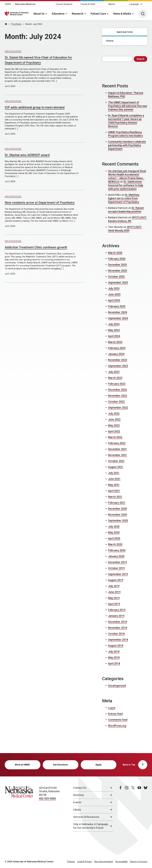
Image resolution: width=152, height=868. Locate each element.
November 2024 (118, 312)
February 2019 (117, 610)
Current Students (64, 4)
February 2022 (117, 443)
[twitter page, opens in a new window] (133, 809)
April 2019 (114, 604)
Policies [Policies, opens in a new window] (71, 862)
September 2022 (118, 408)
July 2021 (114, 473)
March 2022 (115, 437)
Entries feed (115, 714)
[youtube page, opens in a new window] (139, 809)
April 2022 (114, 431)
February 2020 (117, 550)
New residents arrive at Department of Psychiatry (40, 203)
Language (134, 4)
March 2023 (115, 378)
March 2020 (115, 544)
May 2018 (114, 657)
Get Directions (61, 765)
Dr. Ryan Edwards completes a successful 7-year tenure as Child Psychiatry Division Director (126, 121)
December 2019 (117, 562)
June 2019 (114, 592)
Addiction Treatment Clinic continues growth (36, 247)
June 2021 (114, 479)
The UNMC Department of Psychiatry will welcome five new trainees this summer (128, 106)
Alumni (112, 4)
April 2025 (114, 300)
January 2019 (116, 616)
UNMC (8, 4)
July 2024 (114, 324)
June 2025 (114, 294)
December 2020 (117, 509)
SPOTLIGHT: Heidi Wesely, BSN (125, 229)
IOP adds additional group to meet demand (35, 107)
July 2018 (114, 651)
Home (110, 41)
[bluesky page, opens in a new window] (146, 809)
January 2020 (116, 556)
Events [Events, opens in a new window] (77, 802)
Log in (112, 708)
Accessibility (122, 862)
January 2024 (116, 354)
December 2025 (117, 265)
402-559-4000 (47, 798)
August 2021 (116, 467)
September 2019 (118, 574)
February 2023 (117, 384)
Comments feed (118, 720)
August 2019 (116, 580)
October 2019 (116, 568)
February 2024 (117, 348)
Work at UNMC (22, 765)
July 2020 (114, 526)
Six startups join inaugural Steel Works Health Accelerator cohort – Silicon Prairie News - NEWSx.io (127, 176)
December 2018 (117, 622)
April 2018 (114, 663)
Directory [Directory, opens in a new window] (79, 795)
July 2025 (114, 288)
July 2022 (114, 413)
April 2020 (114, 538)
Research (78, 14)
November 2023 (118, 360)
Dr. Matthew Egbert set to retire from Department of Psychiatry (124, 198)
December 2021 (117, 449)
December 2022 (117, 390)
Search (140, 59)
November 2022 (118, 396)
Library (77, 810)
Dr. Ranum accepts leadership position (126, 210)
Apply (98, 765)
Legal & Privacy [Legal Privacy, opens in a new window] (85, 862)
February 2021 (117, 503)
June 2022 (114, 419)
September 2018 (118, 640)
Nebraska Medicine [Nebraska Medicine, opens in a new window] (25, 4)
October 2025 (116, 277)
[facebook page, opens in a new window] (120, 809)
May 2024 (114, 330)
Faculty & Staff (88, 4)
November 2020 (118, 515)
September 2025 (118, 282)
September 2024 (118, 318)
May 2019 (114, 598)
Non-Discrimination (104, 862)
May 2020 (114, 532)
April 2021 (114, 491)
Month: (34, 24)
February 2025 (117, 306)
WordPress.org (117, 726)
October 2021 (116, 461)
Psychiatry (16, 24)
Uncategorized (13, 51)
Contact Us (80, 788)
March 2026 (115, 253)
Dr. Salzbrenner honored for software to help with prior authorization (126, 185)
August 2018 (116, 646)
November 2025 (118, 271)
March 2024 (115, 342)
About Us (39, 14)
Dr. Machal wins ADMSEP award (27, 155)
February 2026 (117, 259)
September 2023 (118, 366)
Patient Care (98, 14)
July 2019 (114, 586)
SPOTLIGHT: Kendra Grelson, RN (128, 219)
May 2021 (114, 485)
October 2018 (116, 634)
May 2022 (114, 425)
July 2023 (114, 372)
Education (58, 14)
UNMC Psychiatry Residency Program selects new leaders (126, 134)
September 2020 (118, 520)
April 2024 (114, 336)
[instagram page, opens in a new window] (127, 809)
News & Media (122, 14)
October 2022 (116, 402)
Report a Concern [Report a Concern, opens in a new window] (139, 862)
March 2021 (115, 497)
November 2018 (118, 628)
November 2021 (118, 455)
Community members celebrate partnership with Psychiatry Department (127, 145)
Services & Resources (86, 817)
